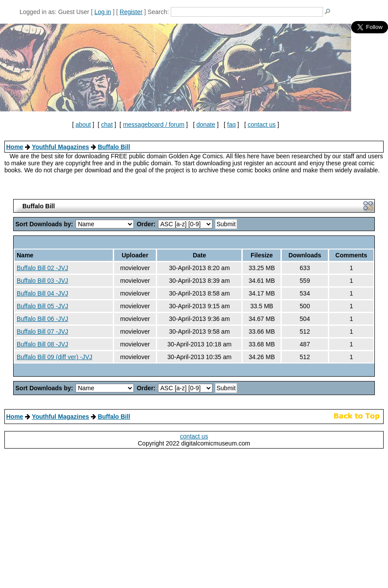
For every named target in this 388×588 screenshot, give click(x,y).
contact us (262, 125)
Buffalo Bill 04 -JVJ (42, 293)
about (83, 125)
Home (15, 147)
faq (232, 125)
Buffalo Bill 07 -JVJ (42, 331)
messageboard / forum (154, 125)
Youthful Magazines (60, 147)
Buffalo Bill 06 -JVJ (42, 319)
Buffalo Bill (114, 147)
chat (107, 125)
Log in (103, 12)
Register (131, 12)
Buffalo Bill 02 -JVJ (42, 268)
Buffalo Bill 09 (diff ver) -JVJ (54, 357)
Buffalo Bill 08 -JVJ (42, 344)
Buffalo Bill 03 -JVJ (42, 281)
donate (206, 125)
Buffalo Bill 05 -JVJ (42, 306)
